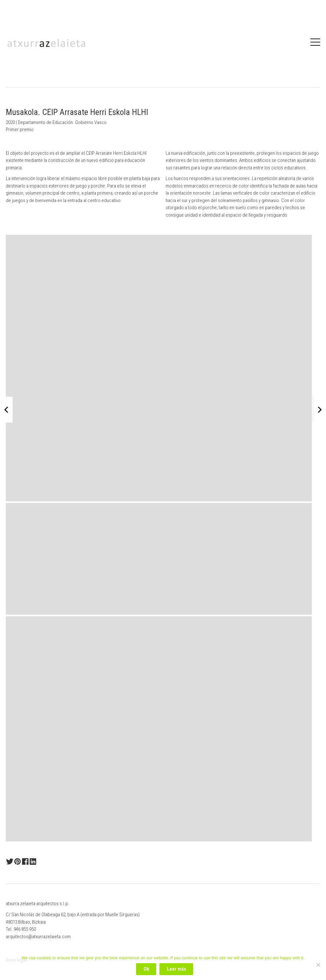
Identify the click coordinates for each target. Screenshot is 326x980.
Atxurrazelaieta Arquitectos (46, 43)
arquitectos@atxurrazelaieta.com (38, 937)
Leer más (176, 969)
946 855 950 (25, 929)
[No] (318, 965)
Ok (146, 969)
